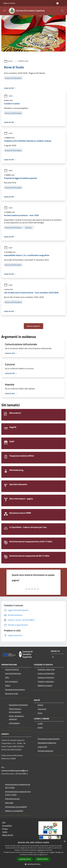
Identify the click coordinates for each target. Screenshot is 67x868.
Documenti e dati (12, 694)
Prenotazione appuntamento (49, 739)
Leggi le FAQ (42, 747)
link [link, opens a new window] (46, 855)
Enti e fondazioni (11, 681)
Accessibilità (7, 826)
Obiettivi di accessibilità (14, 811)
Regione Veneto (9, 3)
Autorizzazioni (14, 723)
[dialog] (33, 854)
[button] (33, 864)
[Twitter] (53, 657)
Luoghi (40, 723)
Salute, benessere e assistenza (16, 718)
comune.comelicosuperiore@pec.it (15, 771)
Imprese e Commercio (46, 677)
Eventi (40, 727)
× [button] (64, 841)
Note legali (9, 803)
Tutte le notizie (33, 326)
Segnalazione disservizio (47, 743)
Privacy (5, 829)
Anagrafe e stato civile (46, 669)
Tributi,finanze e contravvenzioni (15, 710)
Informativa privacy (12, 799)
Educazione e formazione (18, 705)
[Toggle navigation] (4, 10)
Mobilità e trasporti (45, 685)
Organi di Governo (12, 669)
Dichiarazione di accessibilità (16, 807)
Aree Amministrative (13, 673)
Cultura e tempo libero (46, 673)
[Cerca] (62, 11)
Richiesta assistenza (45, 751)
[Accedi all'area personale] (57, 3)
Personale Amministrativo (15, 689)
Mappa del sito (8, 835)
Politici (8, 685)
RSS (4, 822)
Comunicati (42, 709)
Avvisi (10, 61)
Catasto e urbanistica (46, 681)
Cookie (5, 832)
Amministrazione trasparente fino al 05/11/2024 (18, 793)
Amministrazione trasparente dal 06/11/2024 (18, 786)
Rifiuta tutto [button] (42, 859)
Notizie (40, 705)
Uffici (7, 677)
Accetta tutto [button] (25, 859)
